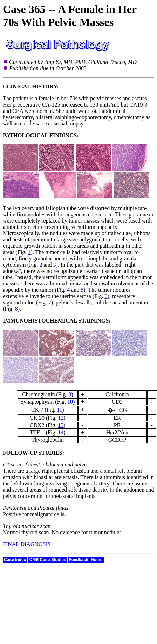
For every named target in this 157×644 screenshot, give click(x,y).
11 (59, 410)
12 (61, 418)
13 (61, 425)
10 (70, 402)
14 (61, 432)
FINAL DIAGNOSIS (27, 544)
